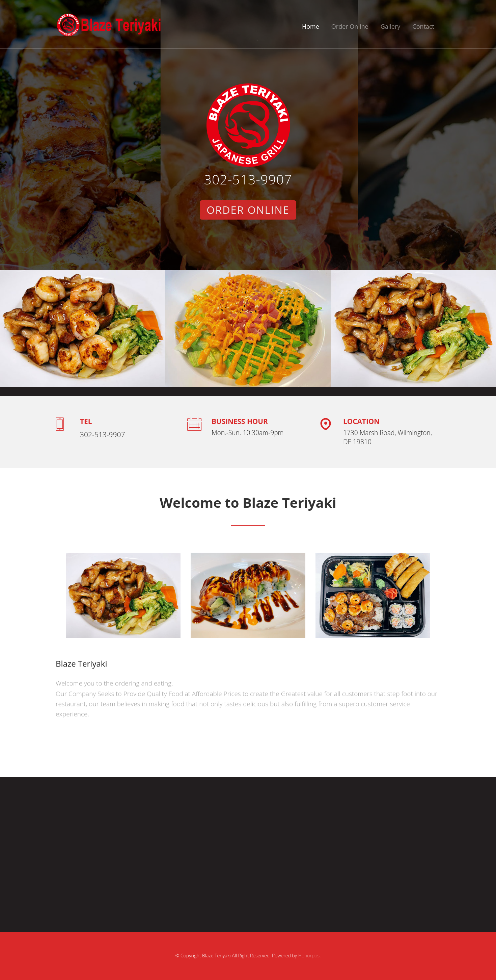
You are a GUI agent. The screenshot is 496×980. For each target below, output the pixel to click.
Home (311, 26)
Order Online (350, 26)
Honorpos (309, 956)
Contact (423, 26)
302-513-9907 (248, 179)
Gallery (391, 26)
